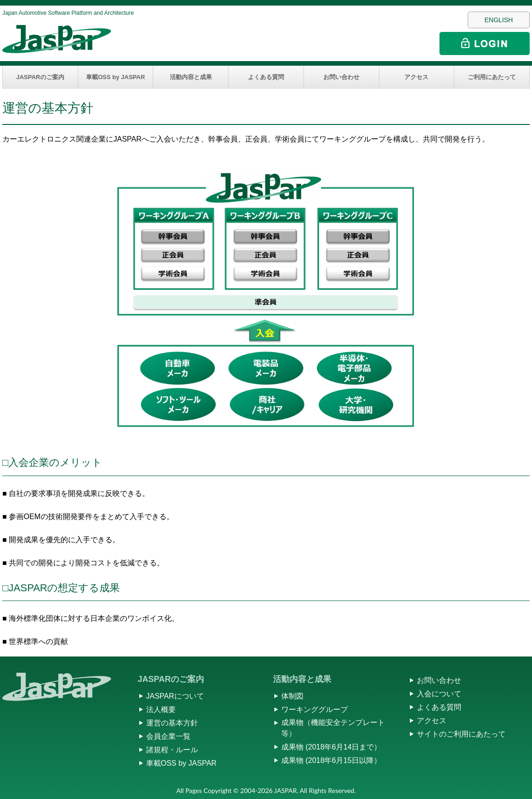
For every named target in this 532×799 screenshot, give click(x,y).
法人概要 (161, 709)
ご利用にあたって (492, 77)
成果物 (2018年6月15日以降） (331, 760)
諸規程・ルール (172, 750)
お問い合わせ (341, 77)
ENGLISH (498, 20)
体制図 (292, 696)
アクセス (416, 77)
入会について (439, 694)
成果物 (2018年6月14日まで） (331, 747)
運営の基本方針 (172, 723)
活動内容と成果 (191, 77)
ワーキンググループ (315, 709)
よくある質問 (266, 77)
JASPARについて (175, 696)
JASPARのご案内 (40, 77)
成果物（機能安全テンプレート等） (333, 728)
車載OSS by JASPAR (116, 77)
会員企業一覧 (168, 736)
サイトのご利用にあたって (461, 734)
